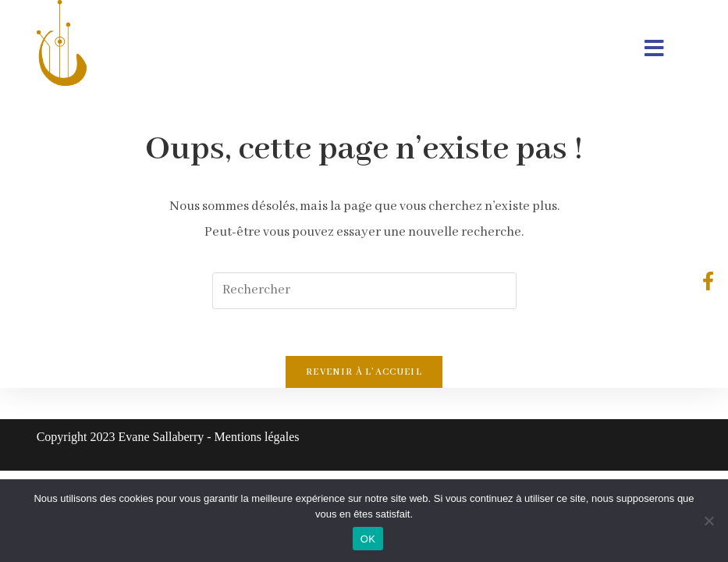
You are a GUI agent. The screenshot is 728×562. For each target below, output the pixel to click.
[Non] (708, 521)
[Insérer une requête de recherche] (364, 290)
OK (368, 539)
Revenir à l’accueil (364, 372)
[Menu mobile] (654, 51)
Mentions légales (257, 437)
